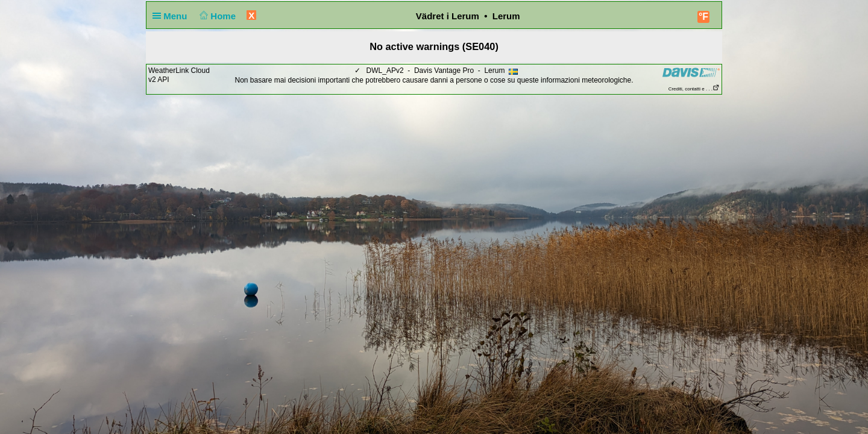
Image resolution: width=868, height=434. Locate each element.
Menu (172, 16)
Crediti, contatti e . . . (694, 89)
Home (217, 16)
